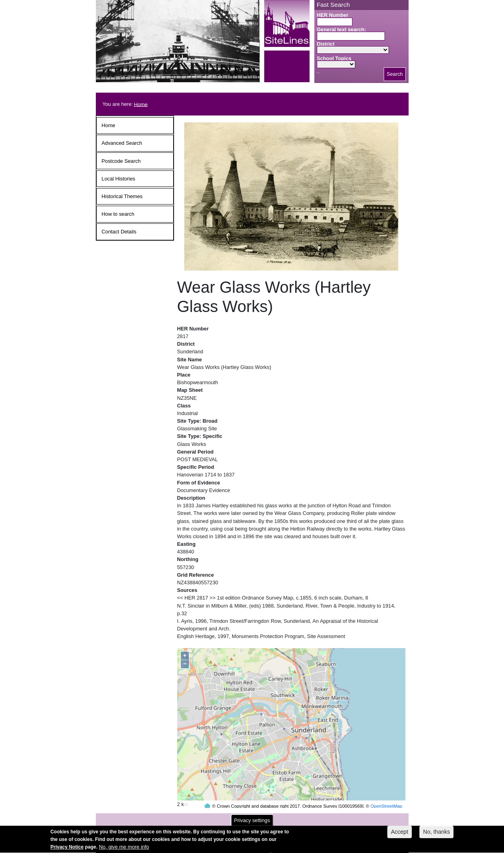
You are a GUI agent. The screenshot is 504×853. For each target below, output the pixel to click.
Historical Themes (122, 196)
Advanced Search (122, 143)
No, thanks (436, 835)
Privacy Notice (67, 850)
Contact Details (119, 232)
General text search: (341, 29)
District (326, 44)
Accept (400, 835)
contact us (305, 818)
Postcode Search (121, 161)
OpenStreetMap (386, 791)
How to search (118, 214)
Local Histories (118, 179)
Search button (318, 73)
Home (141, 104)
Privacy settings (252, 823)
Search (395, 74)
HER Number (333, 15)
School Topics (334, 58)
